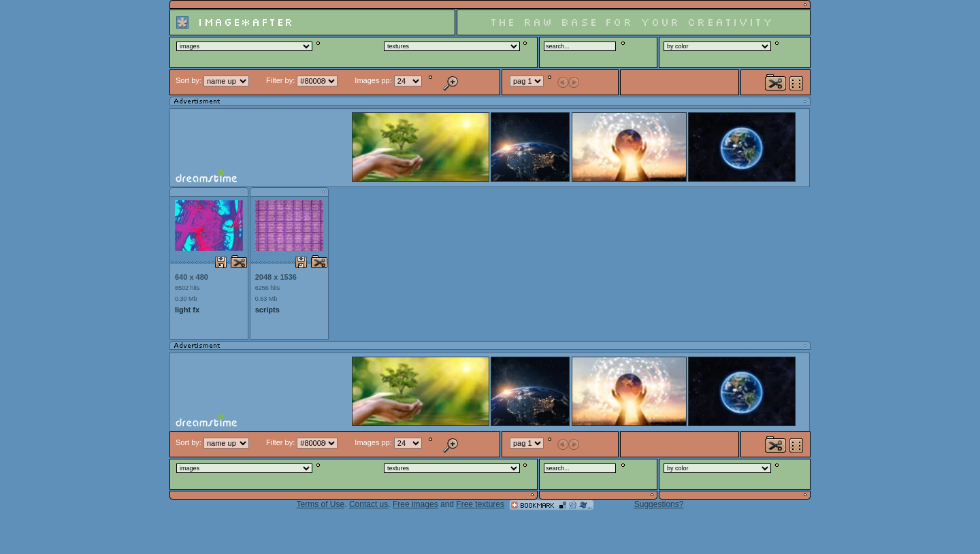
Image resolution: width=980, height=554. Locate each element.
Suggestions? (659, 504)
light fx (187, 310)
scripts (267, 310)
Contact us (369, 504)
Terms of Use (321, 504)
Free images (415, 504)
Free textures (480, 504)
